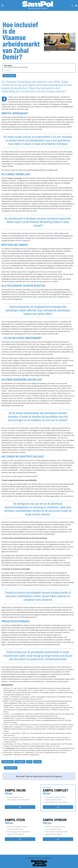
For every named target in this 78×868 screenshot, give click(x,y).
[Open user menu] (76, 5)
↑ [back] (31, 695)
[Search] (72, 5)
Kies (20, 807)
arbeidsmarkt (8, 762)
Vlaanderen (20, 762)
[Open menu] (2, 5)
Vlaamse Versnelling (15, 178)
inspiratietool (10, 748)
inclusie (37, 762)
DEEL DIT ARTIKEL (9, 76)
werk (29, 762)
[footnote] (37, 211)
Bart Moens (8, 66)
